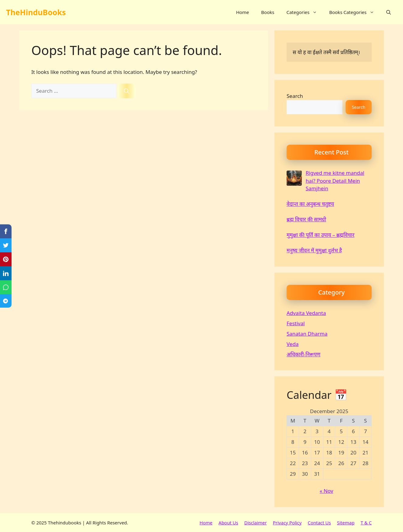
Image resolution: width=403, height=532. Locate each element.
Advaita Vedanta (306, 313)
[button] (389, 12)
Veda (293, 344)
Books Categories (355, 12)
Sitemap (346, 523)
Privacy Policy (287, 523)
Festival (296, 323)
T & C (366, 523)
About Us (228, 523)
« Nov (327, 491)
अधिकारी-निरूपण (303, 354)
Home (243, 12)
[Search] (127, 91)
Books (268, 12)
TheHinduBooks (36, 12)
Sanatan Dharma (307, 334)
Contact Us (319, 523)
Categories (305, 12)
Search (295, 96)
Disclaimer (256, 523)
